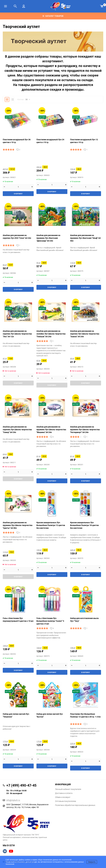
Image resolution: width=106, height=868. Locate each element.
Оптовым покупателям (65, 801)
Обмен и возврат (63, 797)
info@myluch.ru (13, 800)
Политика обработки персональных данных (75, 805)
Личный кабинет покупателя (68, 789)
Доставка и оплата (64, 793)
